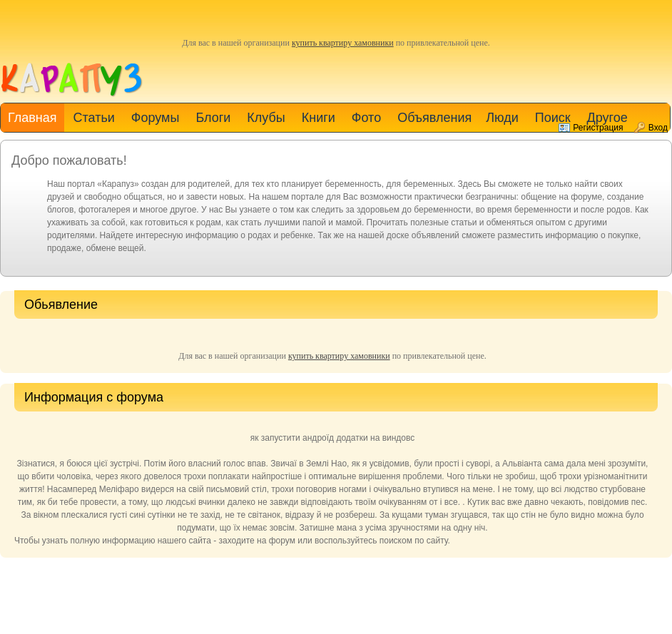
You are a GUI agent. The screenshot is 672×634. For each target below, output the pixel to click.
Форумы (156, 118)
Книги (319, 118)
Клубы (266, 118)
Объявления (434, 118)
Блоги (213, 118)
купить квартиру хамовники (343, 43)
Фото (366, 118)
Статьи (93, 118)
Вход (658, 128)
